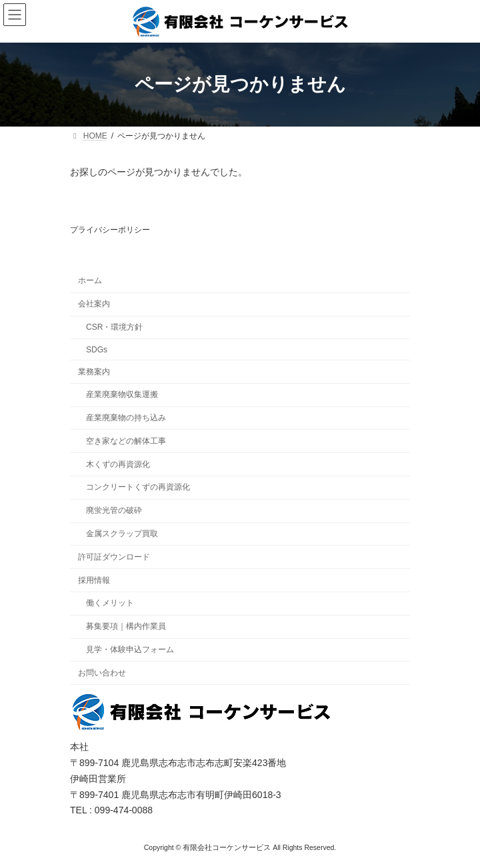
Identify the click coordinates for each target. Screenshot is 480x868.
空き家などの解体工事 (126, 441)
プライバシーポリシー (110, 230)
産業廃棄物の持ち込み (126, 418)
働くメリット (110, 603)
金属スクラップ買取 (122, 534)
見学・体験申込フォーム (130, 650)
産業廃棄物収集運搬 (122, 394)
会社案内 (94, 304)
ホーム (90, 280)
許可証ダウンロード (114, 557)
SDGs (97, 350)
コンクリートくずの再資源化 (138, 487)
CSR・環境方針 (114, 327)
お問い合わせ (102, 672)
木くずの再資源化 (118, 464)
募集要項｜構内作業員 (126, 626)
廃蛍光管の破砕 (114, 510)
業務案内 (94, 371)
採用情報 (94, 580)
